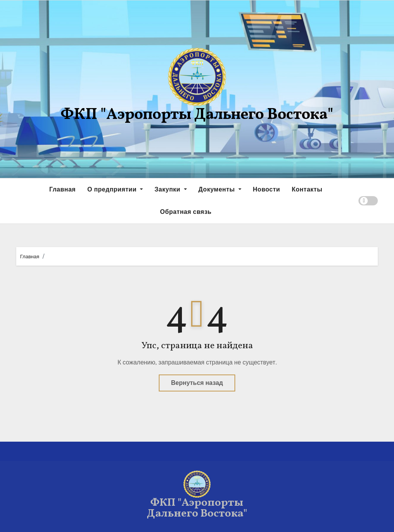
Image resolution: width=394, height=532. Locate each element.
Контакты (307, 189)
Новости (267, 189)
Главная (62, 189)
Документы (220, 189)
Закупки (171, 189)
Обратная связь (186, 212)
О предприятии (115, 189)
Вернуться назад (197, 383)
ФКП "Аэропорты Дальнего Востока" (197, 115)
